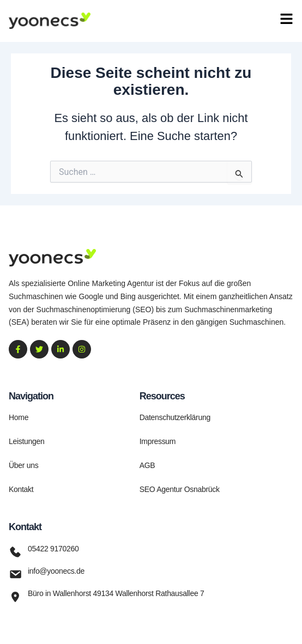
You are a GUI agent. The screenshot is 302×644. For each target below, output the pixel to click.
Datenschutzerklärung (175, 417)
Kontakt (21, 489)
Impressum (158, 441)
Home (19, 417)
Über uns (23, 465)
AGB (147, 465)
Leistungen (27, 441)
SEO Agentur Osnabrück (180, 489)
